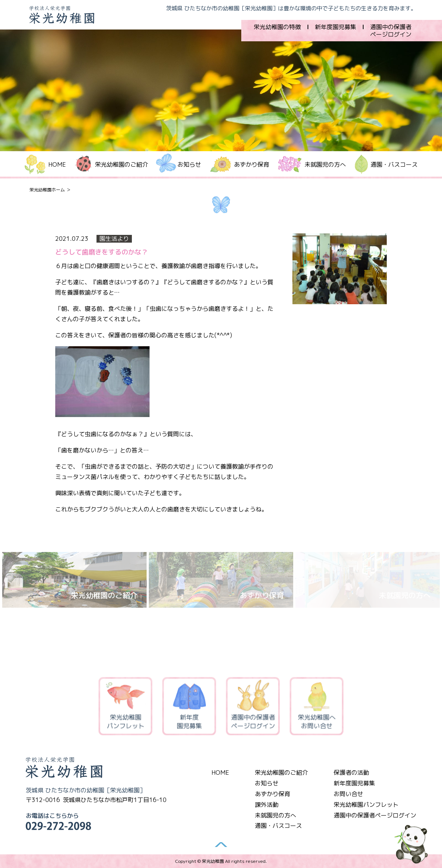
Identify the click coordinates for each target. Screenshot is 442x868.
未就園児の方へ (325, 164)
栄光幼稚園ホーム (47, 190)
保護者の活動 (351, 772)
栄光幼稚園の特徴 (277, 27)
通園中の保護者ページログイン (391, 31)
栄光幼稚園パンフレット (126, 707)
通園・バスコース (394, 164)
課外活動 (267, 805)
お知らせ (267, 783)
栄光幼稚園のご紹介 (281, 772)
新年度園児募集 (336, 27)
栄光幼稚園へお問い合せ (317, 707)
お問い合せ (348, 794)
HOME (57, 164)
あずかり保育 (252, 164)
